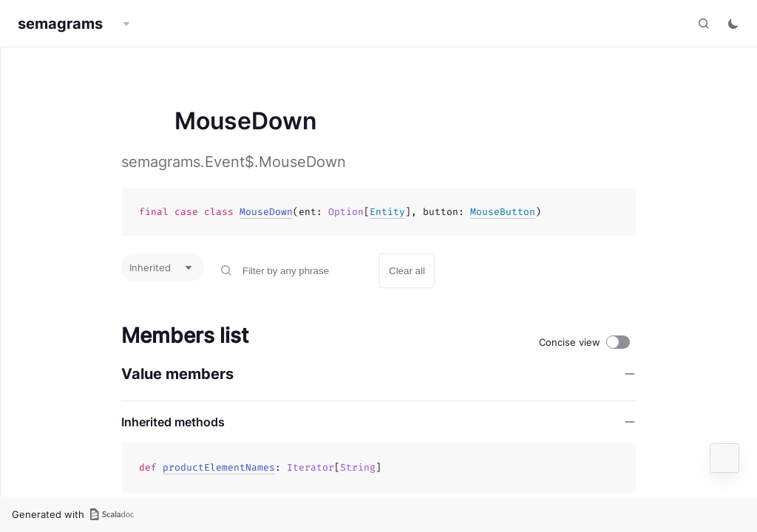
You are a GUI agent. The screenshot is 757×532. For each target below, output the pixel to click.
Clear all (407, 271)
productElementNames (219, 467)
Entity (387, 212)
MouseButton (503, 212)
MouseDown (266, 212)
